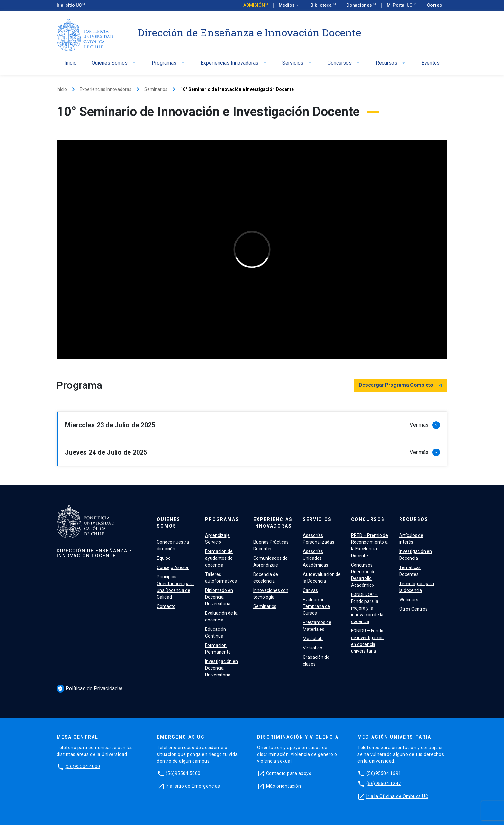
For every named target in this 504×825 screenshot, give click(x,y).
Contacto (166, 606)
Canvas (310, 590)
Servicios (297, 63)
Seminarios (156, 89)
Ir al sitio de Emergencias (193, 786)
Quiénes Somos (114, 63)
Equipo (164, 558)
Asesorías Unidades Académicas (315, 558)
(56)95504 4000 (83, 766)
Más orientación (284, 786)
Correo (437, 5)
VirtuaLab (313, 648)
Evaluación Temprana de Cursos (316, 606)
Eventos (431, 63)
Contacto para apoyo (289, 773)
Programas (169, 63)
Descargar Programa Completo (401, 385)
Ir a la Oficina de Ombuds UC (397, 796)
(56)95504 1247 (384, 784)
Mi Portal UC (400, 5)
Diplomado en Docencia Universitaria (219, 597)
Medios (289, 5)
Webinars (409, 600)
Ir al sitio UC (69, 5)
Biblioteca (322, 5)
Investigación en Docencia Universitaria (221, 668)
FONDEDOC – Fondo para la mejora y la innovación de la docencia (367, 608)
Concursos (344, 63)
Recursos (391, 63)
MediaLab (313, 639)
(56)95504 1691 (384, 773)
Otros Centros (413, 609)
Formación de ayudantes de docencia (219, 558)
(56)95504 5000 (183, 773)
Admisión (254, 5)
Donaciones (360, 5)
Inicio (70, 63)
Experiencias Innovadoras (234, 63)
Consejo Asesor (173, 567)
